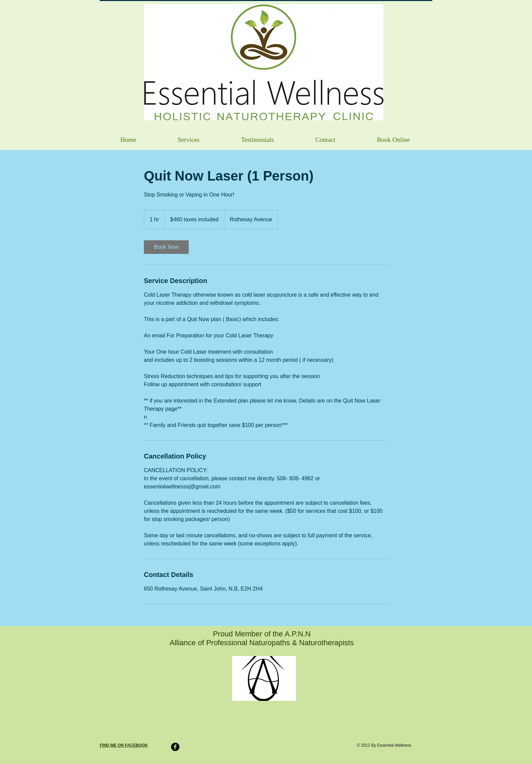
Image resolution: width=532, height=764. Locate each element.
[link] (166, 247)
